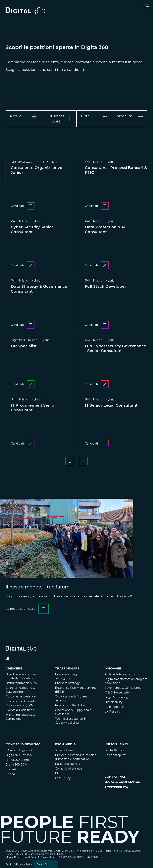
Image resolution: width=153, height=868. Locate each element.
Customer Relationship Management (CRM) (22, 703)
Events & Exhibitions (20, 710)
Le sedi (11, 774)
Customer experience (21, 697)
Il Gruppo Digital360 (19, 750)
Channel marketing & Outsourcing (20, 690)
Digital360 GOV (16, 765)
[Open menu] (147, 6)
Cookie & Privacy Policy (19, 864)
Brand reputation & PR (21, 683)
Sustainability (113, 702)
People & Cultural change (73, 705)
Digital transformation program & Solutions (126, 681)
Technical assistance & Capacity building (70, 721)
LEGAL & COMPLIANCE (122, 782)
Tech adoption (114, 707)
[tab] (23, 119)
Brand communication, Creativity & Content (21, 676)
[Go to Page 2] (83, 461)
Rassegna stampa (68, 764)
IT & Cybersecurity (117, 693)
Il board (11, 769)
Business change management (67, 676)
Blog (58, 773)
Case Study (63, 778)
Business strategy (67, 683)
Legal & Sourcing (116, 697)
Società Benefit (66, 750)
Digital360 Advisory (19, 755)
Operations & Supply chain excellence (73, 712)
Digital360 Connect (19, 760)
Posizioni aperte (116, 755)
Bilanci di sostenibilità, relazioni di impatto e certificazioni (76, 757)
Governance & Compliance (123, 688)
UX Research (113, 712)
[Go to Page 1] (70, 461)
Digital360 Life (114, 750)
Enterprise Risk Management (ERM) (76, 690)
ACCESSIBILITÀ (116, 787)
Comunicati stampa (69, 769)
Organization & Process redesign (71, 699)
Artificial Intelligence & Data (124, 674)
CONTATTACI (115, 777)
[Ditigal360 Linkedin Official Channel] (7, 658)
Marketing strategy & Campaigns (20, 717)
